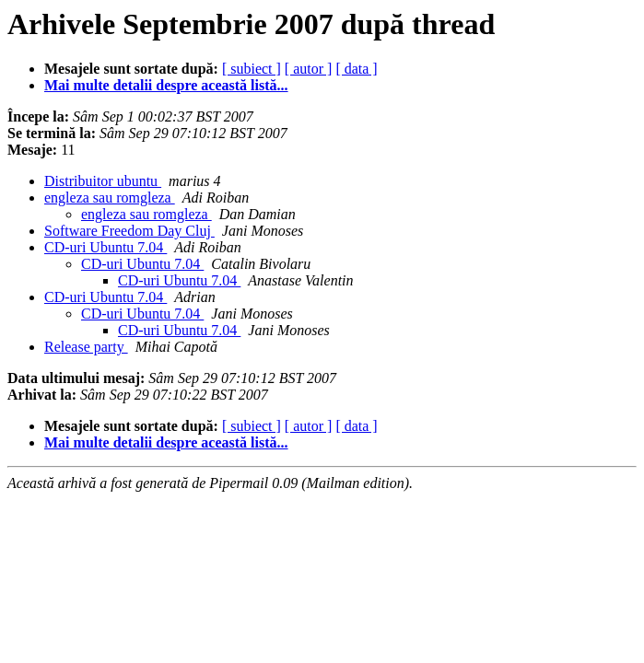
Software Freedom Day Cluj (129, 231)
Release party (86, 347)
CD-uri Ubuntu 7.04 (105, 247)
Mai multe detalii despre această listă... (166, 85)
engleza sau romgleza (110, 198)
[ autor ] (309, 69)
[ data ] (356, 69)
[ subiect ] (252, 69)
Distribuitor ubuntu (103, 181)
